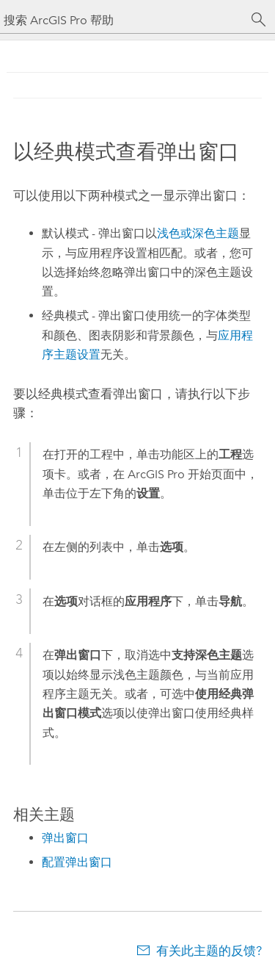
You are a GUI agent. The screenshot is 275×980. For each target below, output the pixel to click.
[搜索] (259, 20)
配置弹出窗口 (77, 862)
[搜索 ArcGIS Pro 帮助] (123, 20)
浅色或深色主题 (198, 233)
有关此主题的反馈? (209, 951)
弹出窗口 (65, 838)
